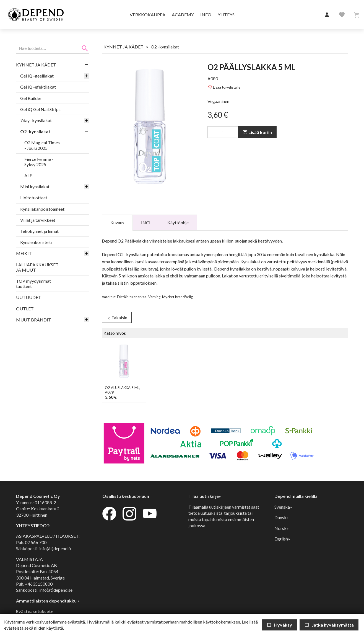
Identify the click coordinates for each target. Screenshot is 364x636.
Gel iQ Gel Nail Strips (40, 109)
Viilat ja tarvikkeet (38, 220)
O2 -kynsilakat (35, 131)
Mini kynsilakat (35, 186)
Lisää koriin (257, 132)
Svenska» (283, 507)
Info (206, 15)
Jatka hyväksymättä (329, 625)
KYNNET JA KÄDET (36, 65)
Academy (183, 15)
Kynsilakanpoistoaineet (42, 209)
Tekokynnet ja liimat (39, 231)
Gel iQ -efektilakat (38, 87)
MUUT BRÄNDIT (34, 320)
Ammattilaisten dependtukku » (48, 601)
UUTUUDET (29, 297)
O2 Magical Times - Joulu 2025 (42, 145)
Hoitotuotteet (34, 198)
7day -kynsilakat (36, 120)
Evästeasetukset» (35, 611)
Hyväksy (279, 625)
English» (282, 539)
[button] (327, 15)
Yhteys (226, 15)
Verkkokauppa (148, 15)
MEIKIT (24, 253)
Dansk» (282, 517)
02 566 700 (36, 542)
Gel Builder (31, 98)
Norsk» (282, 528)
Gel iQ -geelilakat (37, 76)
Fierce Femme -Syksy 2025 (39, 162)
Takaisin (117, 318)
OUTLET (25, 309)
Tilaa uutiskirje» (205, 496)
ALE (28, 175)
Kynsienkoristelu (36, 242)
